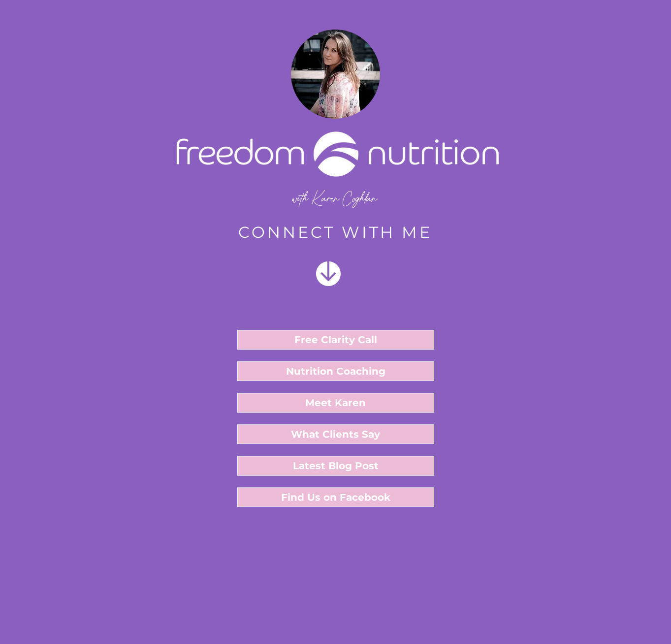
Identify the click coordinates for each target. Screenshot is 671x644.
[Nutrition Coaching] (336, 371)
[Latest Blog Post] (336, 466)
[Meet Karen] (336, 403)
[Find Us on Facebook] (336, 497)
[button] (336, 340)
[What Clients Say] (336, 434)
